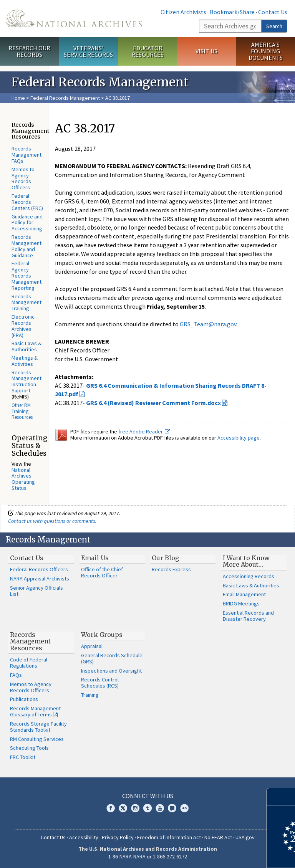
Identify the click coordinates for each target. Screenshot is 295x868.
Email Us (95, 558)
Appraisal (92, 646)
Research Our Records (29, 51)
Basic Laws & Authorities (27, 346)
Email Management (244, 594)
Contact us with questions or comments (52, 521)
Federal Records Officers (39, 569)
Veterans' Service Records (88, 51)
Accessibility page (239, 438)
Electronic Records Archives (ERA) (23, 326)
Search (274, 26)
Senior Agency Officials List (36, 591)
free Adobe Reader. (144, 432)
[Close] (286, 797)
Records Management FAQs (27, 155)
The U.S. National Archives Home (74, 18)
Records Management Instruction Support (27, 381)
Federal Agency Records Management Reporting (27, 275)
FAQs (16, 675)
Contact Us (273, 12)
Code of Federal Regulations (29, 663)
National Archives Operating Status (23, 479)
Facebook (111, 808)
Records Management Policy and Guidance (27, 246)
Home (18, 98)
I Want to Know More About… (246, 561)
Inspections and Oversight (111, 671)
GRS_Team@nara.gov (208, 324)
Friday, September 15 (176, 306)
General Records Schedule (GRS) (112, 658)
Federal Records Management (65, 98)
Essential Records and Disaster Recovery (248, 616)
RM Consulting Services (37, 739)
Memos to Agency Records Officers (23, 178)
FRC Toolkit (23, 757)
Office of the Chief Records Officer (102, 572)
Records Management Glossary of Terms (35, 711)
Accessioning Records (249, 576)
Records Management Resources (30, 641)
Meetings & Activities (25, 361)
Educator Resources (147, 51)
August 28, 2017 (75, 149)
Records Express (171, 569)
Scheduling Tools (29, 748)
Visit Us (206, 51)
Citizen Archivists (183, 12)
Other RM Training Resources (22, 411)
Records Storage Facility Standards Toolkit (38, 727)
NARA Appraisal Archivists (40, 579)
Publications (24, 699)
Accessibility (84, 837)
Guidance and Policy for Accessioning (27, 223)
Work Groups (102, 635)
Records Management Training (27, 303)
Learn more (227, 854)
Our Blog (165, 558)
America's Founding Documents (266, 51)
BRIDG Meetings (241, 603)
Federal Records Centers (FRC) (27, 202)
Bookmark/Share (232, 12)
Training (90, 695)
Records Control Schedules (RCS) (100, 683)
